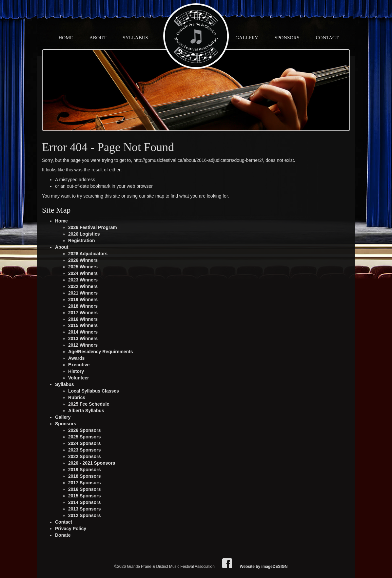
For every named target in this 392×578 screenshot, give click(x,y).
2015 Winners (83, 325)
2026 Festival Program (93, 227)
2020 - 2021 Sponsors (92, 463)
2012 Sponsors (85, 515)
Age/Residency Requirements (101, 352)
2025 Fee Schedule (89, 404)
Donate (63, 535)
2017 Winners (83, 313)
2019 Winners (83, 299)
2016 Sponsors (85, 489)
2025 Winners (83, 267)
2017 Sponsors (85, 483)
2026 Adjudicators (88, 254)
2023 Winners (83, 280)
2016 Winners (83, 319)
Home (66, 38)
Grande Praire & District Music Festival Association (196, 36)
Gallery (247, 38)
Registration (82, 241)
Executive (79, 365)
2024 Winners (83, 273)
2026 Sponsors (85, 430)
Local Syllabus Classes (94, 391)
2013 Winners (83, 338)
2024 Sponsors (85, 443)
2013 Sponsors (85, 509)
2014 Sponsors (85, 502)
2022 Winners (83, 286)
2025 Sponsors (85, 437)
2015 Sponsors (85, 496)
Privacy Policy (71, 529)
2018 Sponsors (85, 476)
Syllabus (135, 38)
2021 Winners (83, 293)
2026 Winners (83, 260)
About (98, 38)
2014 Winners (83, 332)
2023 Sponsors (85, 450)
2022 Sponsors (85, 456)
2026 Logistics (84, 234)
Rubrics (77, 397)
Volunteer (79, 378)
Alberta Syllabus (86, 411)
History (76, 371)
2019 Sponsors (85, 470)
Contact (327, 38)
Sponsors (287, 38)
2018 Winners (83, 306)
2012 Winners (83, 345)
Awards (76, 358)
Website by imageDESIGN (264, 567)
